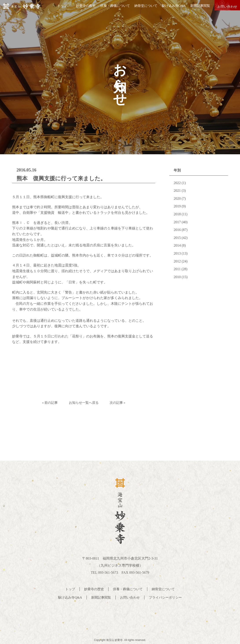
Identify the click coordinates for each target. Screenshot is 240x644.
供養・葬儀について (112, 9)
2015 (177, 238)
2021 (177, 191)
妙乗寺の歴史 (83, 9)
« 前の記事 (45, 403)
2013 (177, 253)
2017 (177, 222)
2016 (177, 230)
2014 (177, 245)
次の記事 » (122, 403)
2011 (177, 269)
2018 (177, 214)
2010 (177, 277)
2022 (177, 183)
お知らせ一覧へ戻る (84, 403)
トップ (59, 9)
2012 (177, 261)
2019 (177, 206)
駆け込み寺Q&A (171, 9)
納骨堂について (143, 9)
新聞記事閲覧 (197, 9)
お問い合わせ (226, 9)
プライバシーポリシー (167, 597)
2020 (177, 198)
